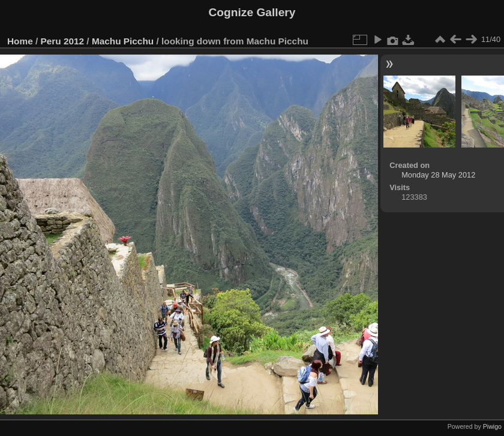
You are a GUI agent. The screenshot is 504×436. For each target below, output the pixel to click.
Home (20, 41)
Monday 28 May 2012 (438, 175)
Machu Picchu (123, 41)
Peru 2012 (63, 41)
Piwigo (492, 426)
